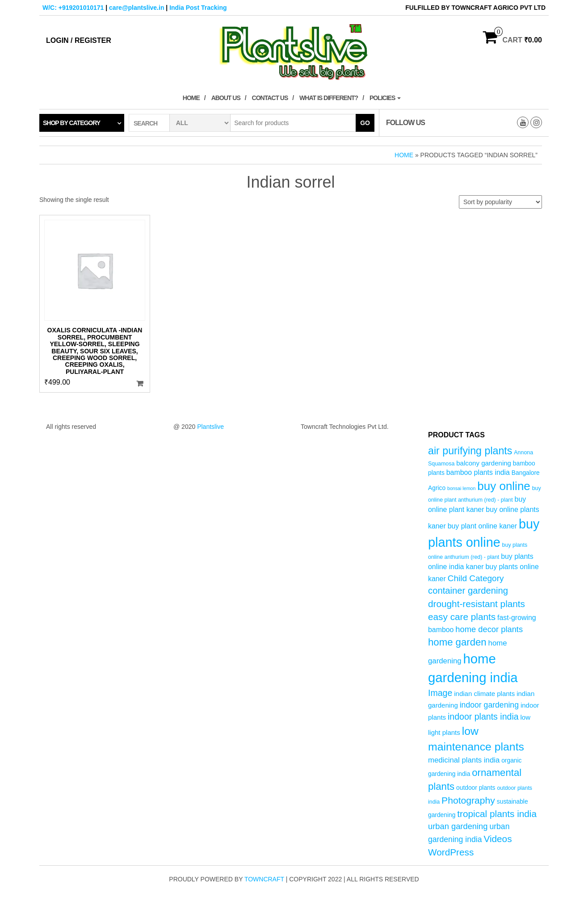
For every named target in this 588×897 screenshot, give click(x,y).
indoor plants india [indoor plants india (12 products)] (483, 717)
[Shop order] (500, 202)
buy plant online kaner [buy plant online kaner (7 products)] (483, 526)
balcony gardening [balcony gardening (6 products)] (484, 463)
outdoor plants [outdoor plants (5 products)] (476, 788)
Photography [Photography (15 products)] (468, 800)
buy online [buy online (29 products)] (504, 486)
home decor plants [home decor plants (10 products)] (489, 629)
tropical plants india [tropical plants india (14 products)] (497, 814)
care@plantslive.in (136, 8)
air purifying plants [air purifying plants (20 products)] (470, 451)
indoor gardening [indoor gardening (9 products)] (489, 705)
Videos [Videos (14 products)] (498, 839)
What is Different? (329, 98)
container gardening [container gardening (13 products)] (468, 591)
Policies (385, 98)
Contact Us (270, 98)
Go (365, 123)
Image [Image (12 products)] (440, 693)
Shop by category (71, 123)
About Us (226, 98)
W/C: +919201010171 (73, 8)
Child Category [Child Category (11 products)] (476, 578)
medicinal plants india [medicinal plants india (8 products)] (464, 760)
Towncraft (264, 879)
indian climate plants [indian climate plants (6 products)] (484, 694)
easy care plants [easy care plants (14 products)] (462, 617)
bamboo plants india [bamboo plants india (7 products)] (478, 472)
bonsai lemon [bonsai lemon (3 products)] (461, 488)
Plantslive (210, 427)
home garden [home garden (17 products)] (457, 642)
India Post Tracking (198, 8)
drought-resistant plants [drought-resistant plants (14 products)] (477, 604)
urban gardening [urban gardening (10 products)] (458, 826)
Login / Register (79, 40)
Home (191, 98)
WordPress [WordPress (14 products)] (451, 852)
